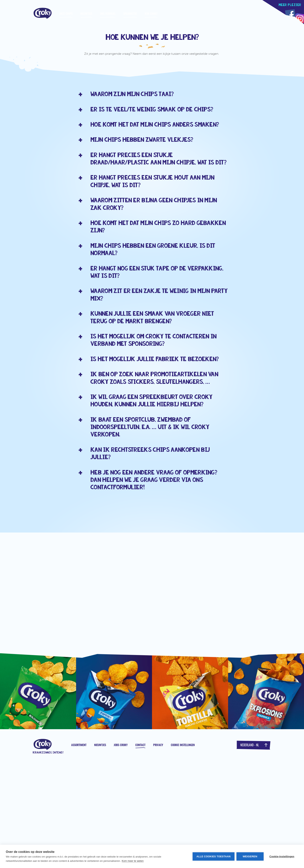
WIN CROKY (151, 13)
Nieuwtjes (86, 13)
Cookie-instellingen (282, 856)
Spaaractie (130, 13)
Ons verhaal (108, 13)
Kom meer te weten (133, 861)
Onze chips (66, 13)
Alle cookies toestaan (214, 856)
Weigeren (250, 856)
